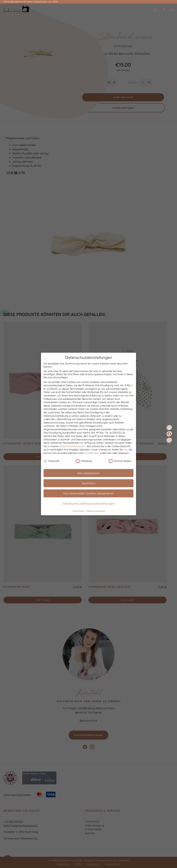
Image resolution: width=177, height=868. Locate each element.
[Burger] (172, 10)
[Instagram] (169, 440)
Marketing (84, 461)
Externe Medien (120, 461)
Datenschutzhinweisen (72, 446)
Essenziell (51, 461)
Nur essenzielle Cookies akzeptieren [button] (89, 493)
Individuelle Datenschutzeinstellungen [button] (88, 504)
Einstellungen (92, 453)
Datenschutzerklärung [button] (96, 511)
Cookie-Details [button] (78, 511)
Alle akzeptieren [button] (88, 473)
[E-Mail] (169, 428)
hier (126, 450)
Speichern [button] (89, 483)
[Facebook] (169, 434)
